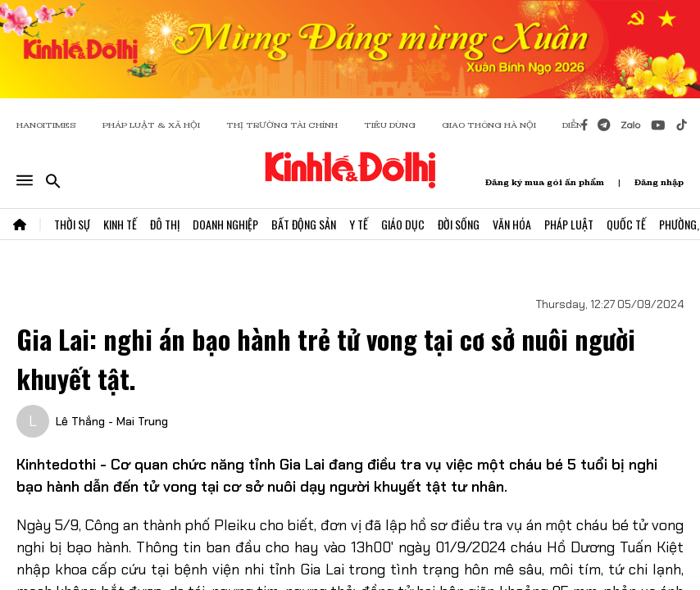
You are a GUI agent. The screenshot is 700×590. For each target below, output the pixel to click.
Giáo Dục (403, 224)
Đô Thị (165, 224)
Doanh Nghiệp (225, 224)
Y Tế (359, 224)
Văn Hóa (512, 224)
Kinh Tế (120, 224)
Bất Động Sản (304, 224)
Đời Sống (459, 224)
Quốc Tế (626, 224)
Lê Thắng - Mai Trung (112, 421)
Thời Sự (72, 224)
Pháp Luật (569, 224)
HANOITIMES (46, 125)
